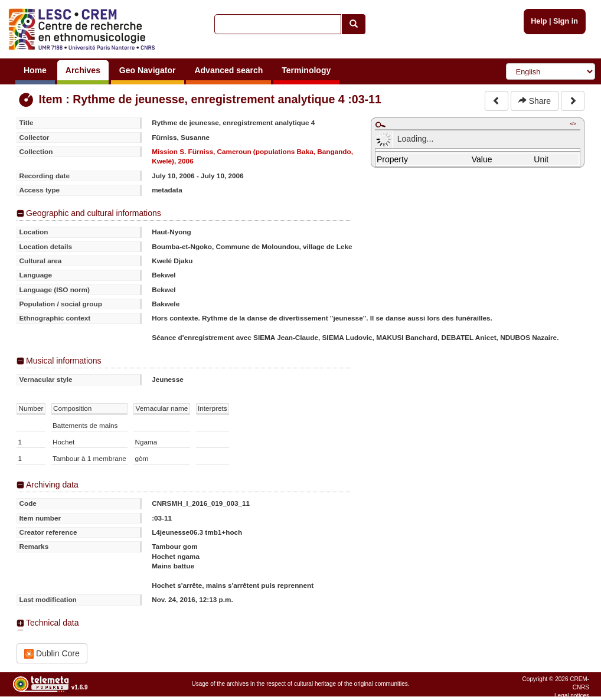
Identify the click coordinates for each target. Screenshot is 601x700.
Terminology (306, 70)
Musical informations (64, 361)
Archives (83, 70)
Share (535, 101)
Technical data (53, 623)
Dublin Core (52, 654)
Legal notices (572, 696)
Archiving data (52, 485)
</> (573, 124)
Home (35, 70)
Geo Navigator (148, 70)
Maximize (380, 125)
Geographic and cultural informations (94, 213)
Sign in (566, 21)
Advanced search (228, 70)
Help (539, 21)
